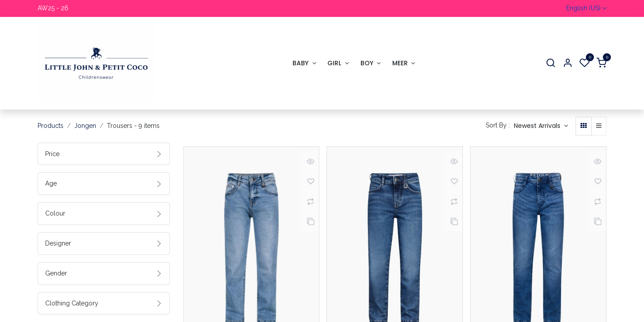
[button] (541, 126)
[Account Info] (568, 63)
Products (51, 126)
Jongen (85, 126)
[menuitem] (304, 63)
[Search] (551, 63)
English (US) (583, 8)
